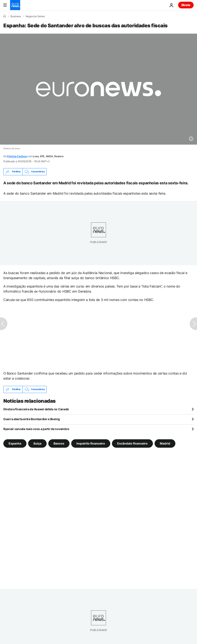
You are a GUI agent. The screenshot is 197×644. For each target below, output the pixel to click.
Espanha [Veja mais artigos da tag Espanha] (15, 443)
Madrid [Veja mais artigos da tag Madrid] (165, 443)
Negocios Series (35, 16)
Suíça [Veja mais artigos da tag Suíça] (37, 443)
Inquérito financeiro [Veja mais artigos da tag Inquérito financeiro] (91, 443)
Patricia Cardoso (17, 156)
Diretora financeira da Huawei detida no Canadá (36, 409)
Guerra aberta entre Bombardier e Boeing (32, 419)
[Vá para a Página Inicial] (15, 5)
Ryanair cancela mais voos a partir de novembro (36, 429)
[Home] (5, 16)
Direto (186, 5)
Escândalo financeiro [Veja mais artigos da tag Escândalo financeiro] (132, 443)
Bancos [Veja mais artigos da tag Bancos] (59, 443)
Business (16, 16)
